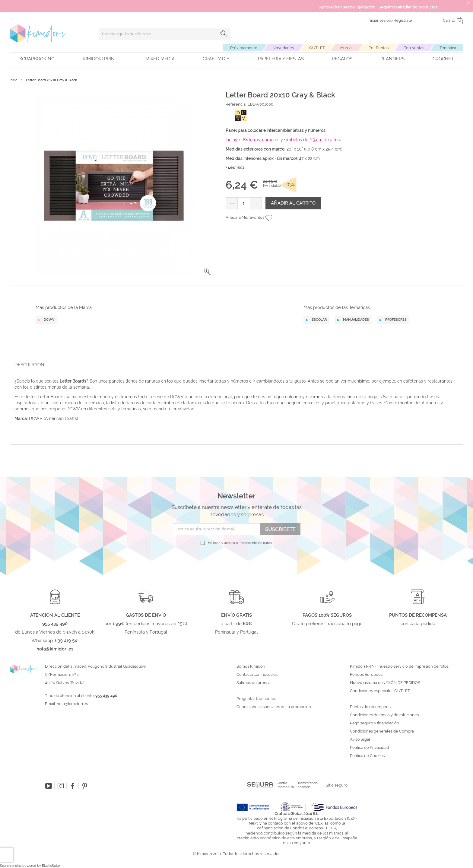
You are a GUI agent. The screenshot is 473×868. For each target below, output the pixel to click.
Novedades (283, 48)
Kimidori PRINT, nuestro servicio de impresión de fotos (399, 666)
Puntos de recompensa (371, 707)
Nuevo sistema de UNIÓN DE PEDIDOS (385, 683)
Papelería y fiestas (281, 59)
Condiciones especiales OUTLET (380, 691)
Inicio (14, 80)
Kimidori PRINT (100, 59)
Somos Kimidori (251, 666)
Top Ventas (414, 48)
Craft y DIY (216, 59)
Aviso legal (360, 739)
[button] (208, 272)
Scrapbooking (37, 59)
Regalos (342, 59)
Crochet (443, 59)
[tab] (235, 365)
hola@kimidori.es (72, 704)
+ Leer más (235, 167)
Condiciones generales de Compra (382, 731)
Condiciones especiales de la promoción (274, 707)
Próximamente (244, 48)
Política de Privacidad (369, 748)
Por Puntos (379, 48)
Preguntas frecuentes (256, 699)
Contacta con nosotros (257, 675)
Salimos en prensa (253, 683)
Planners (392, 59)
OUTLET (317, 48)
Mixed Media (160, 59)
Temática (448, 48)
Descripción (29, 365)
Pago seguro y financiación (375, 723)
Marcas (347, 48)
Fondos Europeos (366, 675)
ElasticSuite (51, 866)
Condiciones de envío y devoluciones (384, 715)
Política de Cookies (367, 756)
